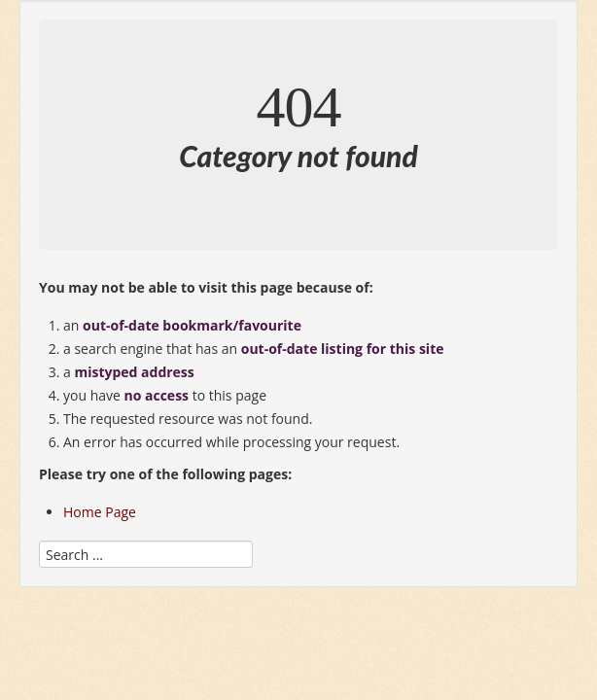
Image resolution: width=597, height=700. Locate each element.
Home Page (100, 512)
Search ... (39, 536)
